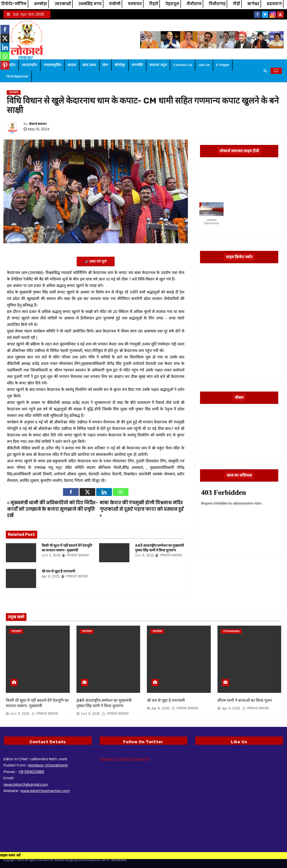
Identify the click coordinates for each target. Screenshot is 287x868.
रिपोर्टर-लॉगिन (14, 4)
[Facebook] (71, 492)
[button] (265, 71)
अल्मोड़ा (40, 4)
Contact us (183, 65)
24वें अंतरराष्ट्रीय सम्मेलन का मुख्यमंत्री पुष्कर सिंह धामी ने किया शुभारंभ (104, 703)
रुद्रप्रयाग (274, 4)
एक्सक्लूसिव (52, 65)
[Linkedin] (104, 492)
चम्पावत (135, 4)
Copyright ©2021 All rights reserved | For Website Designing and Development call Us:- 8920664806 (65, 860)
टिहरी (154, 4)
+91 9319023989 (31, 772)
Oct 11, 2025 (51, 555)
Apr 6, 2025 (51, 576)
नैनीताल (194, 4)
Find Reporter (17, 76)
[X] (87, 492)
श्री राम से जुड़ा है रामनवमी (58, 571)
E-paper (223, 65)
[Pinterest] (5, 65)
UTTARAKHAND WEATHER (239, 426)
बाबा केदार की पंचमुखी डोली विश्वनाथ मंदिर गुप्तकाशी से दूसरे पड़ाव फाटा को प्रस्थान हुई (141, 509)
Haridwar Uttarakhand (48, 765)
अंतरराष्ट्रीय (29, 65)
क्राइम (72, 65)
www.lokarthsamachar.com (45, 791)
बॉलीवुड (120, 65)
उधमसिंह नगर (90, 4)
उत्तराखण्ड (14, 92)
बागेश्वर (253, 4)
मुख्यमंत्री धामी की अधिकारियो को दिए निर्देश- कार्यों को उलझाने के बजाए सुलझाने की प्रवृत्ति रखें (52, 509)
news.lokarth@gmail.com (26, 785)
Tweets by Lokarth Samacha (124, 759)
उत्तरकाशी (63, 4)
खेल (105, 65)
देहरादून (172, 4)
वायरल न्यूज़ (158, 65)
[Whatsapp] (121, 492)
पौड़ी (236, 4)
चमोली (115, 4)
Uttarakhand (231, 631)
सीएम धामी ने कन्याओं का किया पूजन (245, 700)
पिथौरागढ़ (217, 4)
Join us (204, 65)
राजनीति (137, 65)
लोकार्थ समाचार (38, 124)
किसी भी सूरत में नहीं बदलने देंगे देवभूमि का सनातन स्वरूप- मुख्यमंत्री (37, 703)
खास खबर (89, 65)
